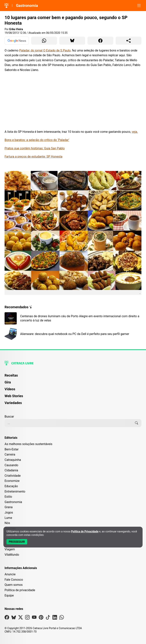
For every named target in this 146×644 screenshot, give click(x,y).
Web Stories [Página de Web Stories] (14, 396)
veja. (135, 132)
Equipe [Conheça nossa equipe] (9, 595)
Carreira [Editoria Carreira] (10, 454)
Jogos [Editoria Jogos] (9, 512)
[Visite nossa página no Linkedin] (55, 618)
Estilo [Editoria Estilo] (8, 497)
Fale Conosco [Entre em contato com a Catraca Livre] (14, 580)
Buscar (9, 417)
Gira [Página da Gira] (8, 382)
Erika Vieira (16, 29)
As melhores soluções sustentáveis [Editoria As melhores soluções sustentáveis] (28, 444)
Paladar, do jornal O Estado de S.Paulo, (45, 50)
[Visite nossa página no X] (21, 618)
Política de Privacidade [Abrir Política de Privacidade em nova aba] (85, 531)
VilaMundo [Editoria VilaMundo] (12, 555)
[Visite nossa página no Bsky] (14, 618)
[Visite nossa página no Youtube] (34, 618)
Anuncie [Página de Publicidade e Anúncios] (10, 574)
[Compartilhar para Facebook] (100, 41)
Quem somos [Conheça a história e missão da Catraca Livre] (14, 585)
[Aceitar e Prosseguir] (17, 542)
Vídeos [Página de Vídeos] (10, 389)
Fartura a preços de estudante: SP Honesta (33, 157)
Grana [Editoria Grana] (9, 507)
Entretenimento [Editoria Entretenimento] (15, 491)
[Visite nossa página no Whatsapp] (62, 618)
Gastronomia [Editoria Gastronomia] (13, 502)
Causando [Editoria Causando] (11, 465)
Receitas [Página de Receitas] (11, 375)
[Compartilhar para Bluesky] (72, 41)
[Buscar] (136, 423)
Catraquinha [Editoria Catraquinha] (13, 460)
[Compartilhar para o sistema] (129, 41)
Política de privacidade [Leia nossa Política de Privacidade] (20, 590)
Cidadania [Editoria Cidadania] (11, 470)
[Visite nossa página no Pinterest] (41, 618)
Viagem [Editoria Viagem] (10, 549)
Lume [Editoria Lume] (8, 518)
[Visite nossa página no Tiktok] (48, 618)
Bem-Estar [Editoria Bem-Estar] (12, 449)
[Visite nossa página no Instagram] (27, 618)
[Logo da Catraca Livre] (6, 6)
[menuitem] (73, 377)
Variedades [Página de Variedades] (13, 403)
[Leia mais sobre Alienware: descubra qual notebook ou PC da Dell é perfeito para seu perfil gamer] (73, 334)
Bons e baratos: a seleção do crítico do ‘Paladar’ (37, 140)
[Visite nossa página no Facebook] (7, 618)
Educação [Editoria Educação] (11, 486)
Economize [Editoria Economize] (12, 481)
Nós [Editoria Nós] (7, 523)
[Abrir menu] (139, 6)
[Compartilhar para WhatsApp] (44, 41)
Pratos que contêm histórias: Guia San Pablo (35, 148)
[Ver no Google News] (17, 41)
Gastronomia (27, 6)
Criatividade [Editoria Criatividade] (13, 476)
